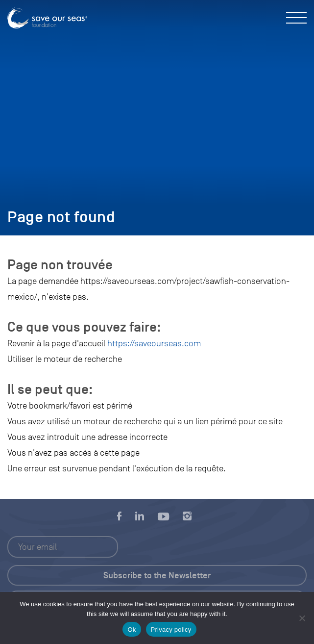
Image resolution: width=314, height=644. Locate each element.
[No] (302, 618)
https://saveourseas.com (154, 343)
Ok (132, 630)
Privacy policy (171, 630)
